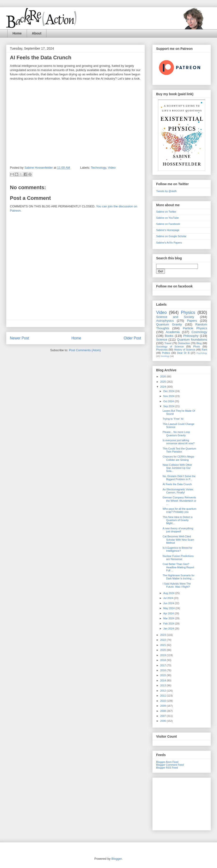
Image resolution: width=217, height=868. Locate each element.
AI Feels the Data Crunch (177, 484)
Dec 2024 (169, 391)
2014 (163, 680)
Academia (173, 332)
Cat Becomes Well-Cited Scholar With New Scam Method (178, 539)
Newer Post (19, 338)
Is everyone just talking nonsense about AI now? (178, 442)
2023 (163, 635)
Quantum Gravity (169, 324)
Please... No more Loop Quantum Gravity (176, 434)
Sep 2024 (169, 406)
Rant (204, 350)
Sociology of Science (170, 346)
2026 (163, 376)
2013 (163, 685)
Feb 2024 (169, 624)
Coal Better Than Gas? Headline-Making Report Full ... (178, 567)
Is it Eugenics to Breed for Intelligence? (177, 549)
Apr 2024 (169, 613)
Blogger (117, 859)
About (37, 33)
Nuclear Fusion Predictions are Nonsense (178, 558)
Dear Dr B (183, 353)
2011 (163, 696)
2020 (163, 650)
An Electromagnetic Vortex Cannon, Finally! (178, 491)
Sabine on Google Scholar (171, 236)
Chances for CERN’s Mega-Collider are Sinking (179, 458)
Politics (166, 353)
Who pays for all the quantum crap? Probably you (179, 510)
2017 (163, 665)
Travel (168, 343)
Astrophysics (165, 321)
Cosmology (199, 332)
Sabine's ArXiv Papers (169, 243)
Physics (188, 312)
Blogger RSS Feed (167, 768)
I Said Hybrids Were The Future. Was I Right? (177, 585)
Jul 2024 (169, 598)
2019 (163, 655)
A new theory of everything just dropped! (178, 530)
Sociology (165, 356)
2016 (163, 670)
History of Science (185, 350)
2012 (163, 691)
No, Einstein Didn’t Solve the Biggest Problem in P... (179, 478)
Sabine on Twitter (166, 212)
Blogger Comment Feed (170, 765)
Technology (98, 168)
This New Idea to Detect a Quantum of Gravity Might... (177, 520)
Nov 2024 (169, 396)
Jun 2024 (169, 603)
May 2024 (169, 608)
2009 (163, 706)
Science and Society (175, 317)
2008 (163, 711)
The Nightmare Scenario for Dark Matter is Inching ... (178, 577)
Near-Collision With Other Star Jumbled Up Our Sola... (177, 468)
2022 (163, 640)
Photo (197, 346)
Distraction (184, 343)
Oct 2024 (169, 401)
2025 (163, 382)
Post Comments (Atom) (85, 350)
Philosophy (191, 336)
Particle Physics (195, 328)
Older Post (132, 338)
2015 (163, 675)
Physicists (162, 350)
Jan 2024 (169, 629)
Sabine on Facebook (168, 224)
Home (17, 33)
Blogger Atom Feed (167, 762)
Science (162, 340)
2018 (163, 660)
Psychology (202, 353)
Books (169, 336)
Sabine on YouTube (167, 218)
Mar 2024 (169, 618)
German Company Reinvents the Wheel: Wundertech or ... (179, 500)
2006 (163, 721)
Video (112, 168)
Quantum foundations (192, 340)
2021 (163, 645)
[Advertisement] (182, 803)
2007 (163, 716)
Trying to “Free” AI (173, 419)
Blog (199, 343)
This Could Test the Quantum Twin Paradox (179, 450)
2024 (163, 387)
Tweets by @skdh (166, 191)
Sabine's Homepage (168, 230)
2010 (163, 701)
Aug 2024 (169, 593)
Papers (192, 321)
